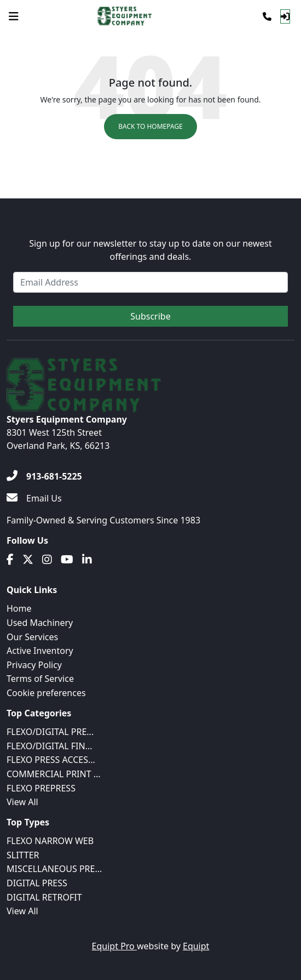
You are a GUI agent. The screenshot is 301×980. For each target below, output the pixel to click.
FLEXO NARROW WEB (50, 841)
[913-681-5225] (44, 476)
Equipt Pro (114, 946)
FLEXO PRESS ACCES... (51, 760)
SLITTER (23, 855)
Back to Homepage (150, 126)
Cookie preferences (46, 693)
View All (22, 802)
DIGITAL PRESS (37, 883)
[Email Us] (34, 498)
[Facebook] (10, 560)
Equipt (196, 946)
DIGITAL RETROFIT (44, 897)
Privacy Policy (34, 665)
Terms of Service (40, 679)
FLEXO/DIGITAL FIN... (50, 746)
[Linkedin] (87, 560)
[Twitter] (28, 560)
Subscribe (150, 316)
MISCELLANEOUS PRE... (54, 869)
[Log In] (285, 16)
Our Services (32, 637)
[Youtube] (67, 560)
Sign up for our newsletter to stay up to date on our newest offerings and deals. (150, 250)
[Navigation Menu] (14, 16)
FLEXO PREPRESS (41, 788)
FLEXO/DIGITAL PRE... (50, 732)
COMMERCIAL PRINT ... (54, 774)
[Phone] (267, 16)
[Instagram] (47, 560)
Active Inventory (40, 651)
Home (19, 608)
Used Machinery (40, 623)
